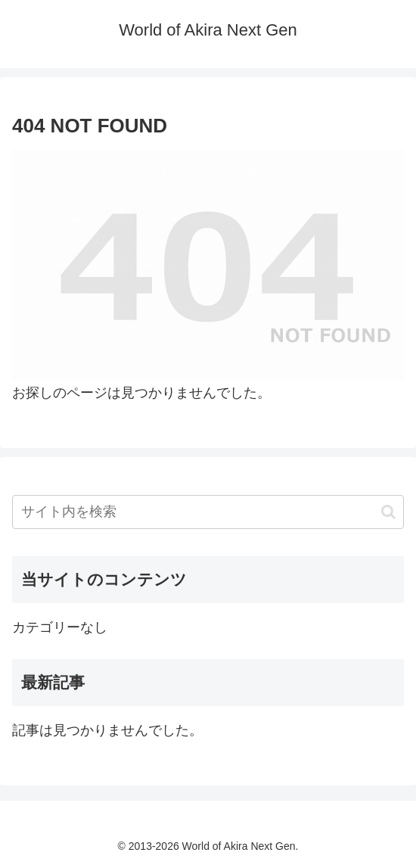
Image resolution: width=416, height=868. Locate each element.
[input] (208, 512)
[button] (388, 512)
